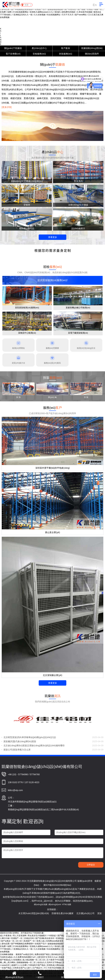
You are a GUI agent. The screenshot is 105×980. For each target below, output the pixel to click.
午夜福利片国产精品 (37, 965)
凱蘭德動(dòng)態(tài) (92, 48)
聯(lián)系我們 (92, 54)
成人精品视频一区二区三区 (34, 960)
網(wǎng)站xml (55, 904)
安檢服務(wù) (39, 54)
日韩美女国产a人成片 (22, 968)
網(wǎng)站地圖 (41, 904)
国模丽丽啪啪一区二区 (26, 962)
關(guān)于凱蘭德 (13, 48)
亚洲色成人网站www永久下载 (60, 965)
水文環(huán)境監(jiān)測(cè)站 (40, 913)
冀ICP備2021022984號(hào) (57, 885)
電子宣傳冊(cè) (13, 54)
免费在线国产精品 (42, 954)
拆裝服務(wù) (66, 54)
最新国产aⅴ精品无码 (25, 954)
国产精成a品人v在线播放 (11, 960)
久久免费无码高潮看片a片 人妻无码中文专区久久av (36, 957)
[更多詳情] (7, 107)
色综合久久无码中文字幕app (49, 962)
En (95, 5)
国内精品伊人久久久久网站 (63, 954)
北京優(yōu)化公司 (92, 913)
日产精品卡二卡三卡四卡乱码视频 (47, 968)
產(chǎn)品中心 (39, 48)
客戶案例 (66, 48)
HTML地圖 (67, 904)
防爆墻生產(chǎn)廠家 (69, 913)
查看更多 (53, 237)
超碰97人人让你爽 (19, 965)
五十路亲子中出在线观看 (57, 960)
